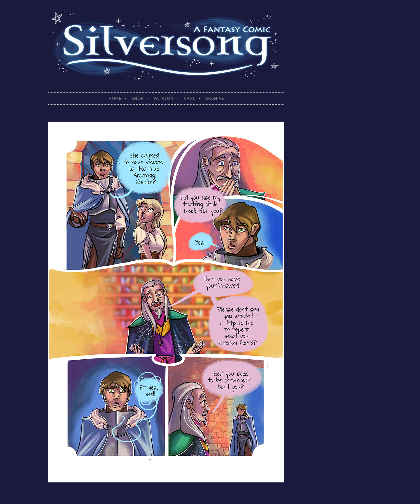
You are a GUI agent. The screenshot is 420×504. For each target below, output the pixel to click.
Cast (189, 98)
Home (115, 98)
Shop (138, 98)
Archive (215, 98)
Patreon (164, 98)
